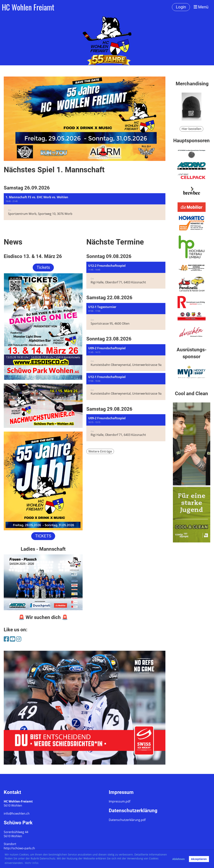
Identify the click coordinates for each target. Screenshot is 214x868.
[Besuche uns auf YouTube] (13, 639)
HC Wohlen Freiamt (28, 7)
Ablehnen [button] (178, 859)
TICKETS (43, 536)
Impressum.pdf (120, 801)
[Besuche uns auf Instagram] (19, 639)
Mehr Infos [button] (32, 863)
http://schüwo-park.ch (19, 848)
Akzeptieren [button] (199, 859)
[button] (85, 207)
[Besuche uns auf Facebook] (6, 639)
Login (181, 7)
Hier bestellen (191, 129)
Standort (10, 844)
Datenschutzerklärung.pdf (127, 820)
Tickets (43, 267)
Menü (201, 7)
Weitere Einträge (100, 451)
